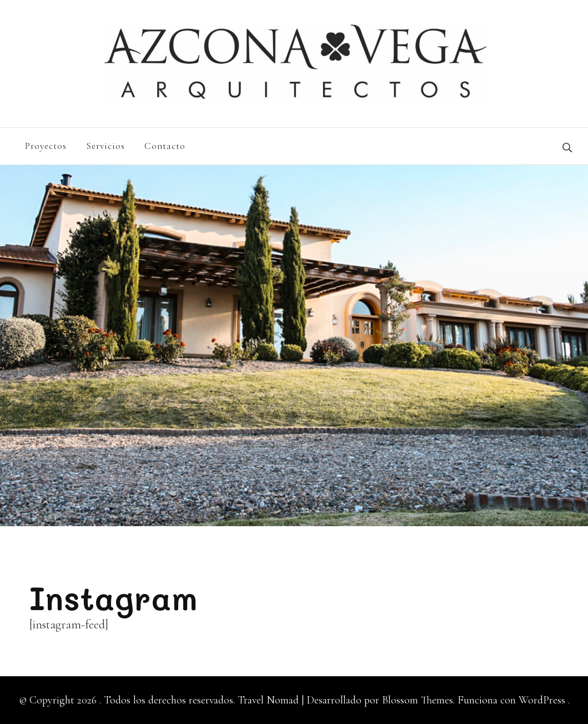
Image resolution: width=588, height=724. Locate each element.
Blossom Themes (416, 700)
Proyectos (46, 146)
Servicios (105, 146)
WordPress (542, 700)
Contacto (165, 146)
